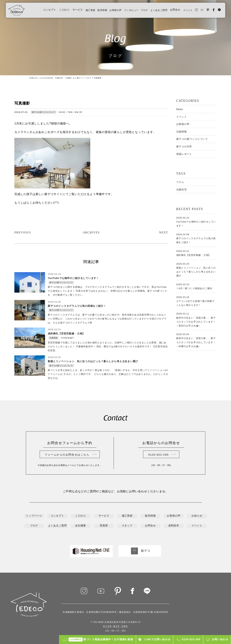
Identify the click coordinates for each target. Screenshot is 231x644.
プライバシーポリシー (116, 621)
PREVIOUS (24, 218)
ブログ (138, 11)
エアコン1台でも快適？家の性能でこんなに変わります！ (196, 301)
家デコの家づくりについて (44, 112)
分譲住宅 (182, 190)
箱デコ (140, 536)
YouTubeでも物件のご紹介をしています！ (196, 221)
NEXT (163, 218)
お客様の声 (106, 11)
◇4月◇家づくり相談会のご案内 (196, 286)
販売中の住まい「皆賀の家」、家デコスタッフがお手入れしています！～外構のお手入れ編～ (196, 340)
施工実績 (78, 11)
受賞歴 (104, 511)
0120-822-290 (158, 441)
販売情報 (92, 11)
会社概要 (81, 511)
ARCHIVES (91, 218)
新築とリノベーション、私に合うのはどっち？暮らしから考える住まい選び (196, 269)
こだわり (52, 11)
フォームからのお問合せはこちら (67, 441)
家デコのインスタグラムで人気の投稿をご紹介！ (196, 238)
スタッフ (127, 511)
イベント (185, 11)
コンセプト (37, 11)
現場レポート (184, 154)
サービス (65, 11)
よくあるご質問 (154, 11)
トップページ (34, 502)
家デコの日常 (184, 146)
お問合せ (171, 11)
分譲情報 (182, 132)
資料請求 (174, 511)
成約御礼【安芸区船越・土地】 (196, 253)
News (180, 109)
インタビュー (123, 11)
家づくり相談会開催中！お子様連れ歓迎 (101, 640)
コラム (180, 182)
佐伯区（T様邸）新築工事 (71, 112)
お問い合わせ (220, 639)
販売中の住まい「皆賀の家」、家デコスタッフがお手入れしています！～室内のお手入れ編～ (196, 319)
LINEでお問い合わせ (157, 639)
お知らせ (197, 502)
